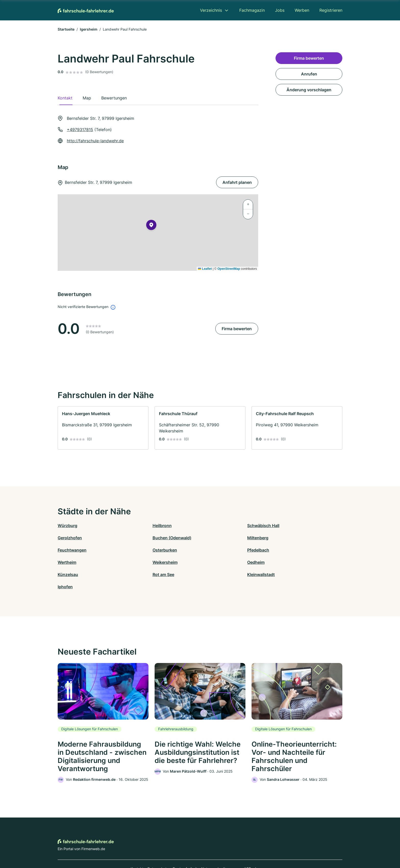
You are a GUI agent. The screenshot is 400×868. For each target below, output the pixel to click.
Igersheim (89, 29)
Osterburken (283, 538)
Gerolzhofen (283, 526)
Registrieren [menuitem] (331, 10)
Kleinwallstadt (214, 562)
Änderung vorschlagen (309, 90)
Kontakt (137, 846)
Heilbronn (138, 526)
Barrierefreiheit (185, 846)
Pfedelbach (69, 550)
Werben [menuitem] (302, 10)
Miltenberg (139, 538)
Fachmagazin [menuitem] (252, 10)
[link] (103, 428)
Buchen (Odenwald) (77, 538)
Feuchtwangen (214, 538)
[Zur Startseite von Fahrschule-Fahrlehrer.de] (86, 10)
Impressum (264, 846)
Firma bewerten (237, 329)
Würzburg (67, 526)
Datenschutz (158, 846)
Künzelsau (68, 562)
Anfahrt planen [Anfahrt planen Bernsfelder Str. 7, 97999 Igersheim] (237, 182)
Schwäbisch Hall (216, 526)
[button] (151, 226)
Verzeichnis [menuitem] (211, 10)
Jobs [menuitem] (280, 10)
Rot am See (140, 562)
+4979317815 (80, 130)
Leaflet (205, 269)
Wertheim (138, 550)
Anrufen (309, 74)
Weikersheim (212, 550)
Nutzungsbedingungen (221, 846)
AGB (247, 846)
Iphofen (279, 562)
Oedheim (280, 550)
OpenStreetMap (229, 269)
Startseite (66, 29)
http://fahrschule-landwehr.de (95, 141)
